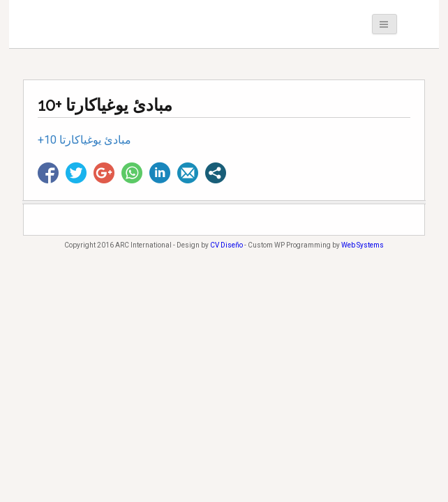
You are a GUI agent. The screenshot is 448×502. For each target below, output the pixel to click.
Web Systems (363, 245)
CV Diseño (226, 245)
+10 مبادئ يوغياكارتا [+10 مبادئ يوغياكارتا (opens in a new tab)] (84, 140)
